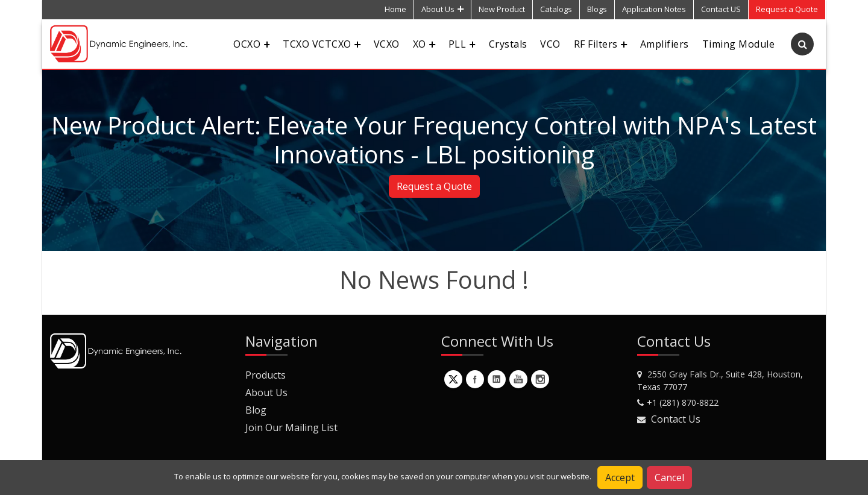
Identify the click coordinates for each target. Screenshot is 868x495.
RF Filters (600, 44)
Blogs (597, 9)
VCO (550, 44)
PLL (462, 44)
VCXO (387, 44)
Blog (256, 410)
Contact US (721, 9)
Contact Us (676, 419)
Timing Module (738, 44)
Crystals (508, 44)
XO (424, 44)
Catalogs (556, 9)
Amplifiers (665, 44)
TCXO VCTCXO (321, 44)
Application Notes (654, 9)
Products (266, 375)
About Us (442, 9)
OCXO (251, 44)
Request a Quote (434, 186)
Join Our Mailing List (291, 427)
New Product (502, 9)
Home (395, 9)
